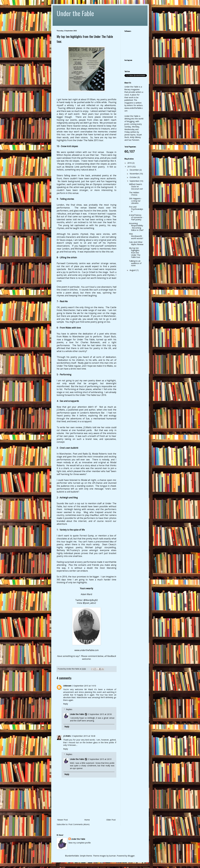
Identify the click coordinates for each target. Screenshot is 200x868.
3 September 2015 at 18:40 (83, 736)
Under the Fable (75, 13)
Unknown (67, 686)
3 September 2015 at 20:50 (100, 714)
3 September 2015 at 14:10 (84, 686)
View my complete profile (80, 843)
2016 (130, 163)
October (133, 177)
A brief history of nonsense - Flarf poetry (136, 217)
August (133, 270)
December (135, 170)
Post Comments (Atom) (79, 824)
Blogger (131, 856)
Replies (69, 709)
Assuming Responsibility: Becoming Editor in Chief (136, 227)
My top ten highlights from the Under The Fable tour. (135, 253)
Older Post (111, 820)
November (135, 174)
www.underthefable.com (87, 650)
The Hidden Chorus (134, 194)
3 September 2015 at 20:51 (100, 759)
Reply (66, 704)
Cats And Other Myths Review (136, 243)
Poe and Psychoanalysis (136, 209)
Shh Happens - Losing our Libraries (135, 201)
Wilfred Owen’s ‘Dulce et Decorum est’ (136, 187)
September (135, 181)
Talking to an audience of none (135, 263)
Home (87, 820)
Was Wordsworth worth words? (136, 236)
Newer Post (63, 820)
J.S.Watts (67, 736)
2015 (130, 167)
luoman (112, 856)
